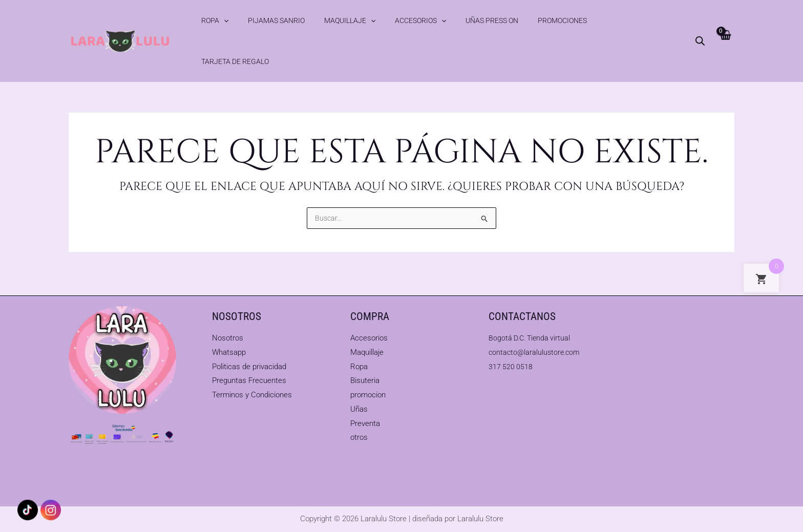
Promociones (502, 20)
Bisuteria (365, 380)
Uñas (359, 409)
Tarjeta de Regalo (567, 20)
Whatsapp (229, 352)
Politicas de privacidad (249, 366)
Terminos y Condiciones (252, 395)
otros (359, 437)
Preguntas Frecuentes (249, 380)
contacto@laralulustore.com (536, 352)
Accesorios (385, 20)
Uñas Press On (444, 20)
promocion (368, 395)
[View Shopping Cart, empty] (724, 20)
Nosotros (228, 337)
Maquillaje (326, 20)
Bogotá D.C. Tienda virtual (532, 337)
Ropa (215, 20)
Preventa (365, 423)
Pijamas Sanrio (265, 20)
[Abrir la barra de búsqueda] (699, 20)
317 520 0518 (511, 366)
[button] (224, 20)
